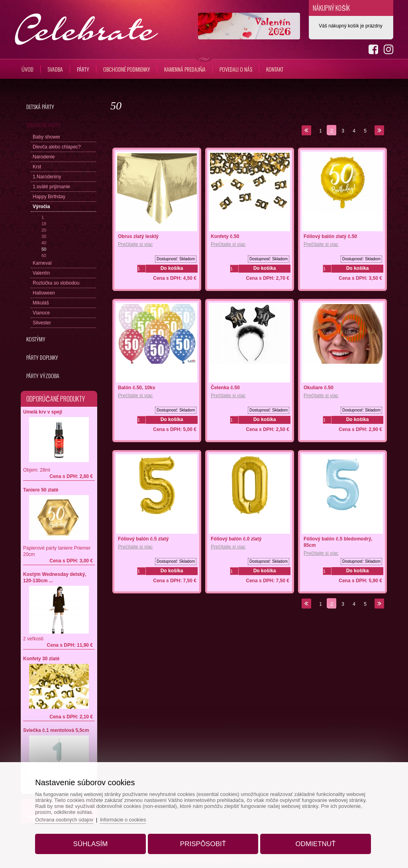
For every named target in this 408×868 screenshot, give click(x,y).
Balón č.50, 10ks (136, 388)
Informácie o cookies (131, 817)
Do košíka (172, 268)
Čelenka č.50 (225, 388)
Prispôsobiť (203, 842)
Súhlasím (94, 842)
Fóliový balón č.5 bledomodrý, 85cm (338, 542)
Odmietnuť (312, 842)
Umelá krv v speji (43, 412)
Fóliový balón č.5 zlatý (143, 539)
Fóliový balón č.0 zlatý (236, 539)
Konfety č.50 (225, 236)
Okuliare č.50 (319, 388)
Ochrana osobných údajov (71, 817)
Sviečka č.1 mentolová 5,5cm (56, 730)
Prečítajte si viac (135, 244)
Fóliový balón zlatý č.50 (330, 236)
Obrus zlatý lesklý (138, 236)
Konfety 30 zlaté (41, 659)
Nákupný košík (331, 8)
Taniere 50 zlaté (41, 490)
